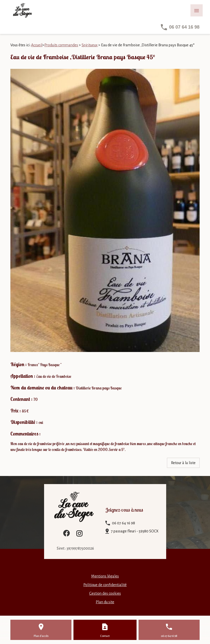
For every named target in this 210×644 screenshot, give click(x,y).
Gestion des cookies (105, 593)
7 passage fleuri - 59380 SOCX (135, 531)
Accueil (37, 45)
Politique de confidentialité (105, 585)
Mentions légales (105, 576)
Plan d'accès (41, 636)
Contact (105, 636)
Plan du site (105, 602)
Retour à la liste (183, 463)
